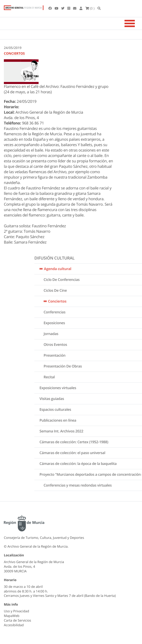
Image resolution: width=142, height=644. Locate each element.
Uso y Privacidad (16, 611)
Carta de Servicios (17, 620)
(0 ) (90, 8)
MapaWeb (12, 616)
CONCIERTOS (14, 53)
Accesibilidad (14, 625)
